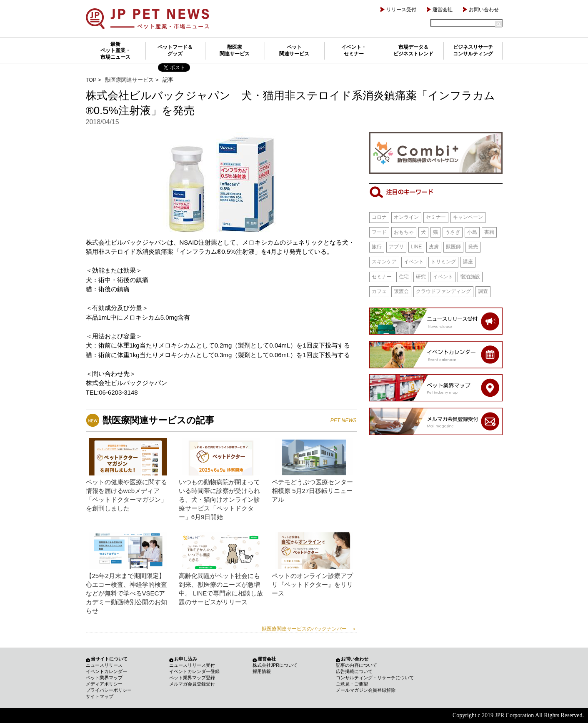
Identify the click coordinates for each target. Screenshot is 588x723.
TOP (91, 80)
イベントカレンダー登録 (194, 671)
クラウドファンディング (443, 291)
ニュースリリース (104, 665)
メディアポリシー (104, 684)
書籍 (489, 232)
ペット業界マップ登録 (192, 678)
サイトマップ (100, 696)
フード (379, 232)
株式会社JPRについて (275, 665)
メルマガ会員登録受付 (192, 684)
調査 (483, 291)
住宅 (404, 277)
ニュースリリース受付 (192, 665)
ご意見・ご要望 (352, 684)
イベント (414, 262)
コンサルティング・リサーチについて (375, 678)
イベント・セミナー (354, 50)
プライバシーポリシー (109, 690)
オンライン (406, 217)
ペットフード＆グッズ (175, 50)
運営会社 (443, 10)
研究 (421, 277)
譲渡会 (401, 291)
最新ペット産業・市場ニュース (115, 51)
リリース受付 (401, 10)
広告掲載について (354, 671)
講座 (468, 262)
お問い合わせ (484, 10)
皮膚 (434, 247)
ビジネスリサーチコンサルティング (473, 50)
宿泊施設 (470, 277)
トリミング (443, 262)
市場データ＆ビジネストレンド (413, 50)
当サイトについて (109, 659)
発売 (473, 247)
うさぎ (453, 232)
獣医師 (453, 247)
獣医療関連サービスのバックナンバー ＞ (309, 629)
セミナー (436, 217)
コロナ (379, 217)
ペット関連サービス (294, 50)
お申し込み (186, 659)
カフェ (379, 291)
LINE (417, 247)
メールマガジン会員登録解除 (366, 690)
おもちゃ (404, 232)
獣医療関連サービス (235, 50)
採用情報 (262, 671)
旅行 (377, 247)
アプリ (396, 247)
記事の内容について (357, 665)
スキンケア (384, 262)
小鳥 (472, 232)
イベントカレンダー (106, 671)
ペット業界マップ (104, 678)
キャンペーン (468, 217)
